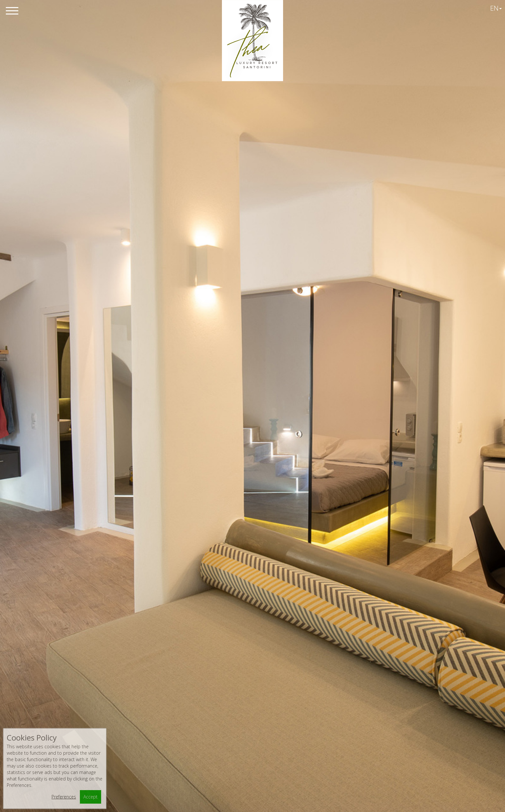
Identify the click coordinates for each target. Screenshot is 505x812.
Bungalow (378, 581)
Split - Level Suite (127, 642)
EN (496, 8)
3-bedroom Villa (253, 642)
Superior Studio (378, 551)
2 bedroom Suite (378, 642)
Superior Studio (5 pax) (252, 581)
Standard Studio (127, 551)
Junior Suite (127, 581)
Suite (252, 611)
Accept (91, 797)
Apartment (253, 551)
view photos (252, 461)
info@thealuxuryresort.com (218, 722)
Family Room (378, 611)
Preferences (64, 797)
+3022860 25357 (210, 710)
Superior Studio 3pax (127, 611)
